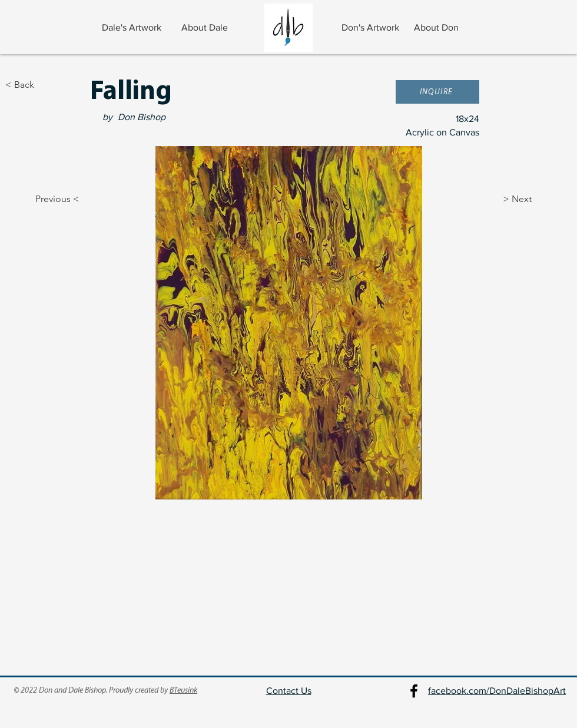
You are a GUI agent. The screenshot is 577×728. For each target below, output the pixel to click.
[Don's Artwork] (371, 28)
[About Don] (437, 28)
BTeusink (183, 691)
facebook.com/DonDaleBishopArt (497, 691)
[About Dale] (206, 28)
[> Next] (532, 199)
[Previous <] (47, 199)
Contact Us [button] (289, 691)
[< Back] (44, 85)
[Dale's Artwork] (133, 28)
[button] (437, 92)
